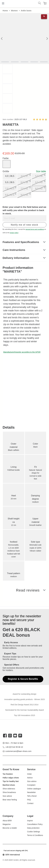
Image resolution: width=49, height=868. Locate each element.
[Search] (40, 3)
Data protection (33, 828)
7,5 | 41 (24, 189)
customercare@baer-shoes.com (18, 751)
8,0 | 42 (39, 189)
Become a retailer (10, 828)
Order (30, 774)
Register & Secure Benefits (23, 679)
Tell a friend (32, 796)
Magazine (7, 824)
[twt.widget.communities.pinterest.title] (20, 736)
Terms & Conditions (35, 835)
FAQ (29, 800)
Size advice (7, 796)
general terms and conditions (35, 229)
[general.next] (47, 39)
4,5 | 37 (24, 176)
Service (31, 769)
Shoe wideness (9, 789)
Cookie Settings (34, 832)
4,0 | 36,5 (10, 176)
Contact (30, 803)
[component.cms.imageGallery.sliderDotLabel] (5, 62)
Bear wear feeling (10, 800)
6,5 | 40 (39, 182)
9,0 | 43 (24, 195)
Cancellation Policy (35, 824)
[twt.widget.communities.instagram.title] (10, 736)
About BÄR (7, 821)
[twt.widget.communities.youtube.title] (15, 736)
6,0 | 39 (24, 182)
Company (8, 816)
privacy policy (14, 233)
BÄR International (13, 855)
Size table (41, 171)
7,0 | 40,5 (10, 189)
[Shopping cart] (45, 3)
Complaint (31, 785)
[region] (24, 63)
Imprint (30, 821)
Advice (30, 778)
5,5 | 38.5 (10, 182)
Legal (30, 816)
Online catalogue (34, 789)
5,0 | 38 (39, 176)
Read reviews (28, 590)
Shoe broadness (9, 792)
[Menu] (3, 3)
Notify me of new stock (24, 225)
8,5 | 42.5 (10, 195)
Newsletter (31, 792)
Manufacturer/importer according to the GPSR (22, 352)
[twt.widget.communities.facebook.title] (5, 736)
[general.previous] (2, 39)
